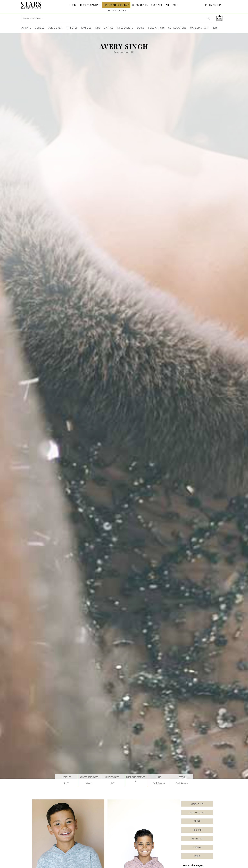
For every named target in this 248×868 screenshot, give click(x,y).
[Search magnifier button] (208, 18)
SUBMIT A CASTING (90, 5)
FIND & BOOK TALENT (116, 5)
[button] (197, 838)
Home (72, 5)
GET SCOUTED (140, 5)
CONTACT (157, 5)
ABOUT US (171, 5)
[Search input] (113, 18)
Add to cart (197, 812)
